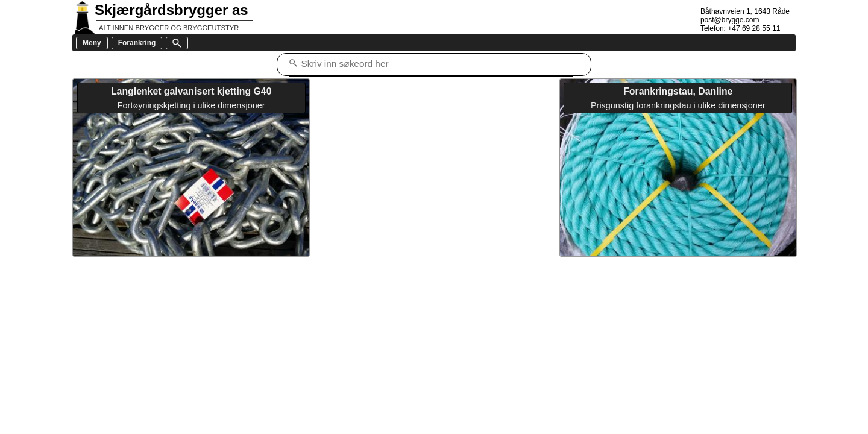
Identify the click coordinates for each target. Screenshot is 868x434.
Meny (92, 43)
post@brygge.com (730, 20)
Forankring (137, 43)
